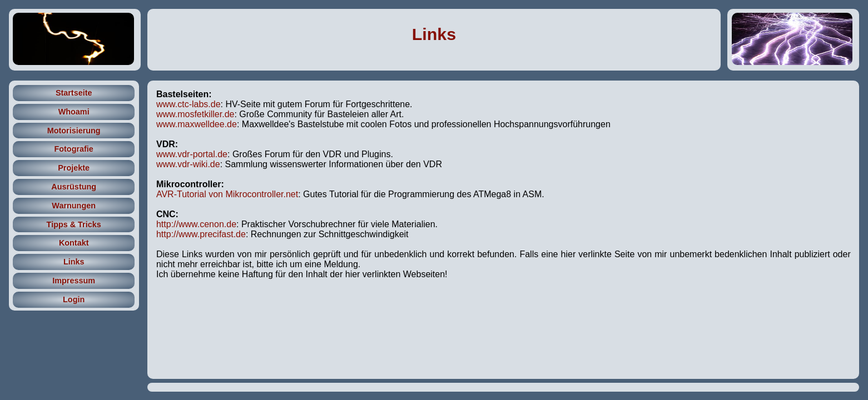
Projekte (74, 168)
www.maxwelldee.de (197, 124)
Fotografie (73, 149)
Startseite (74, 93)
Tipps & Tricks (74, 224)
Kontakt (74, 243)
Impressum (74, 281)
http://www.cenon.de (196, 224)
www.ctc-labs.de (189, 104)
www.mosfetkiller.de (195, 114)
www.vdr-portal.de (192, 154)
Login (74, 299)
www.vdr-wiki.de (188, 164)
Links (434, 34)
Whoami (74, 112)
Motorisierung (74, 131)
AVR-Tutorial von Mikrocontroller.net (227, 194)
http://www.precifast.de (201, 234)
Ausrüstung (74, 187)
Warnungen (74, 206)
